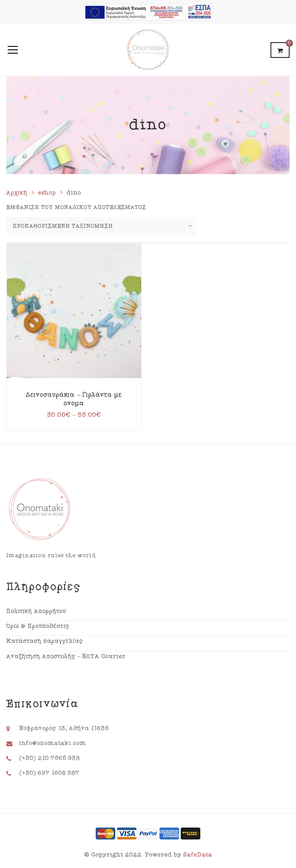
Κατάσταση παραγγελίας (45, 641)
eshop (47, 193)
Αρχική (17, 193)
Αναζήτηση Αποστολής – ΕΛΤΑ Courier (66, 656)
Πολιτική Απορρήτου (36, 611)
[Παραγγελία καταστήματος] (101, 226)
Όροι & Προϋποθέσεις (38, 626)
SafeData (198, 855)
